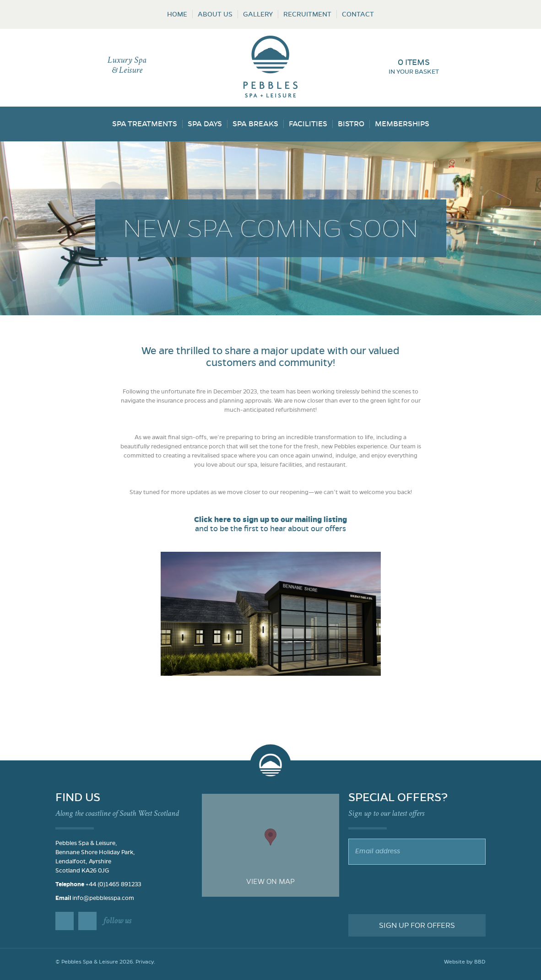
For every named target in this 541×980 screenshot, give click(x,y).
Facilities (308, 124)
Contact (358, 14)
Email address (378, 851)
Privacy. (145, 962)
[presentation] (418, 889)
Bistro (351, 124)
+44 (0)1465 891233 (113, 884)
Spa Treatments (145, 124)
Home (177, 14)
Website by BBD (465, 962)
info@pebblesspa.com (103, 898)
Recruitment (307, 14)
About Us (215, 14)
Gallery (258, 14)
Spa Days (205, 124)
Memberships (402, 124)
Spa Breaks (255, 124)
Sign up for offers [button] (417, 925)
